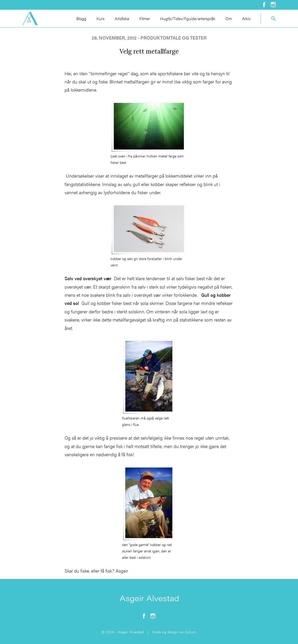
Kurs (100, 18)
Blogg (81, 18)
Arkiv (246, 18)
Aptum (191, 632)
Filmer (145, 18)
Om (229, 18)
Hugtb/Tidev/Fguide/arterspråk (188, 18)
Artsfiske (122, 18)
